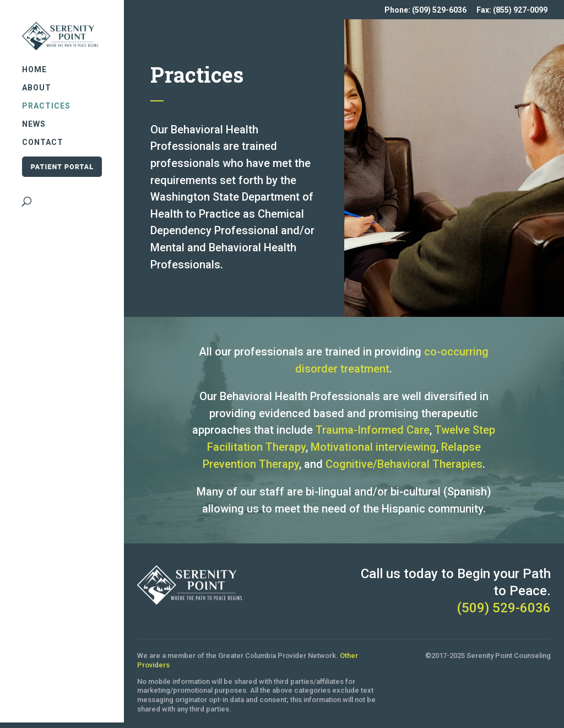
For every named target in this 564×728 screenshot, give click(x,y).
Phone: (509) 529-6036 (425, 10)
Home (34, 63)
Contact (43, 135)
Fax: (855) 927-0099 (512, 10)
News (34, 117)
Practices (46, 99)
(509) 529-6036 (504, 608)
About (37, 81)
